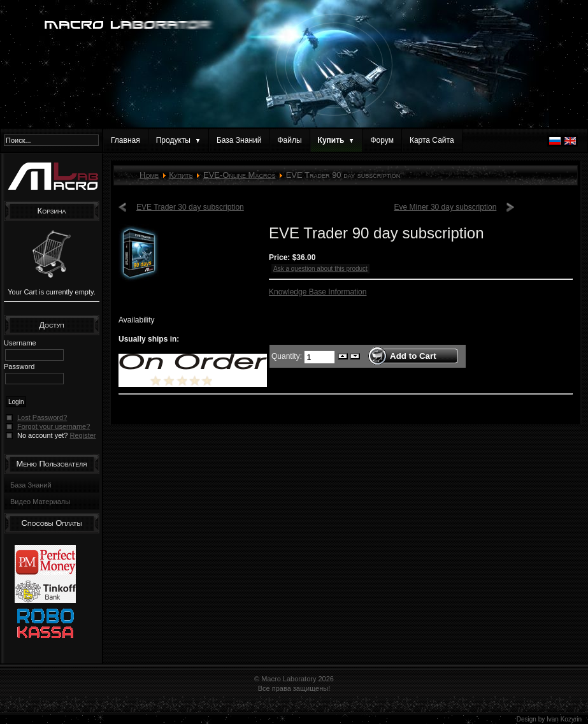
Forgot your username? (54, 426)
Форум (382, 140)
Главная (125, 140)
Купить (181, 175)
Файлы (289, 140)
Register (83, 435)
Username (20, 343)
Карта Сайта (432, 140)
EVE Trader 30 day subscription (190, 207)
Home (149, 175)
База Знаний (239, 140)
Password (19, 366)
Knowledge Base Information (318, 292)
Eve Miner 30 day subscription (446, 207)
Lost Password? (42, 417)
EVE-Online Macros (239, 175)
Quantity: (288, 356)
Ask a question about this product (320, 269)
